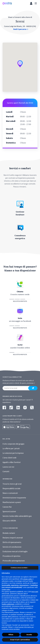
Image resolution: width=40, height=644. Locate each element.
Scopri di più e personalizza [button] (20, 640)
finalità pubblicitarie (8, 604)
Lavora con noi (8, 467)
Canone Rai (7, 507)
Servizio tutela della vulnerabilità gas (17, 516)
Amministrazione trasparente (14, 498)
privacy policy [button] (28, 579)
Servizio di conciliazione (12, 547)
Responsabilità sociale (11, 488)
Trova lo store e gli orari (12, 484)
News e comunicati (10, 493)
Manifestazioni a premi (12, 502)
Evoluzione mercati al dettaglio (15, 551)
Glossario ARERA (9, 521)
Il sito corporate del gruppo (13, 444)
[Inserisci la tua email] (17, 388)
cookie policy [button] (6, 589)
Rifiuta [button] (11, 635)
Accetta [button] (29, 635)
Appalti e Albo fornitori (12, 462)
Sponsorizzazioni (9, 511)
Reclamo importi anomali (13, 538)
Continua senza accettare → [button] (20, 568)
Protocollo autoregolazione (14, 561)
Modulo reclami (9, 533)
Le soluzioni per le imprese (13, 453)
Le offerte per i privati (11, 448)
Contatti (6, 471)
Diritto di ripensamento (12, 542)
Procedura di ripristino (11, 556)
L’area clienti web (9, 458)
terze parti (35, 592)
